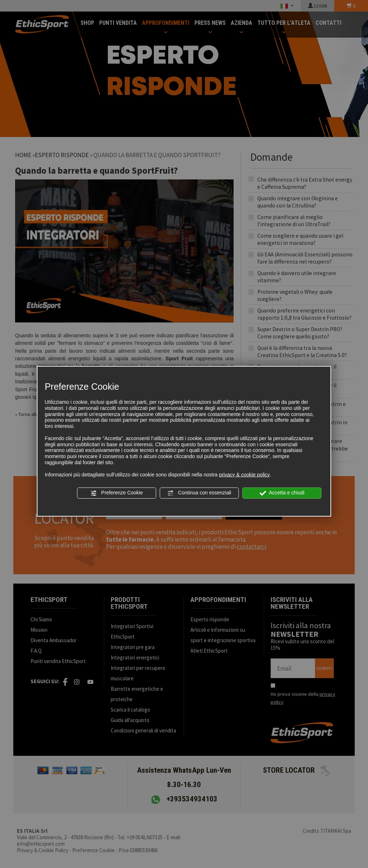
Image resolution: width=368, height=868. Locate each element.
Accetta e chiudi (282, 493)
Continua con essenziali (199, 493)
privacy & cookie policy (244, 474)
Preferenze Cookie (117, 493)
